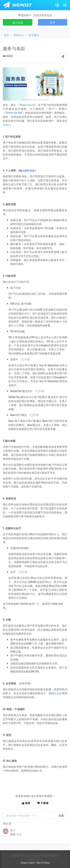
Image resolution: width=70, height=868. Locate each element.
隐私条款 (30, 170)
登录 (52, 22)
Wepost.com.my (27, 105)
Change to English (28, 863)
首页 (6, 35)
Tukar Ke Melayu (43, 863)
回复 (61, 815)
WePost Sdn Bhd (14, 113)
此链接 (18, 598)
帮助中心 (19, 35)
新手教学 (34, 35)
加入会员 (18, 22)
